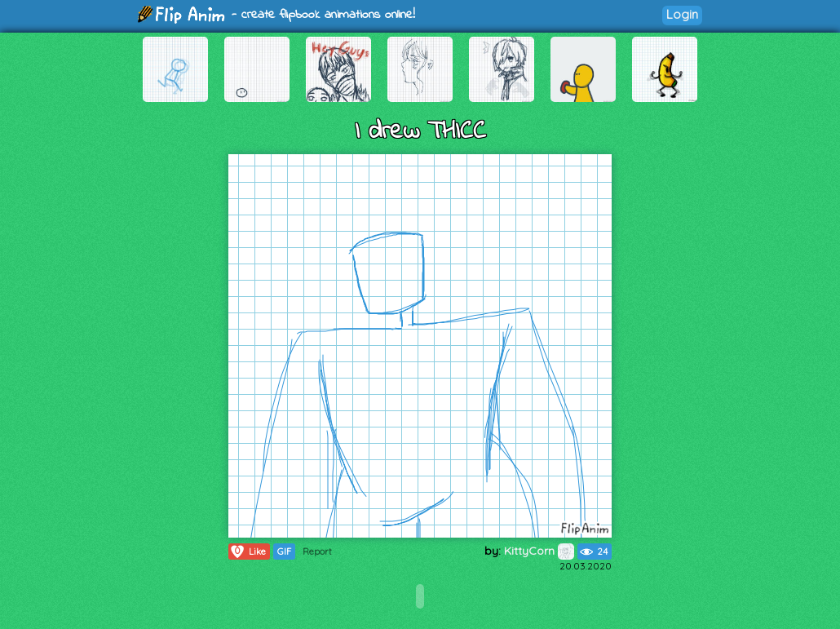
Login (682, 14)
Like (248, 551)
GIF (284, 551)
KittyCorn (539, 551)
